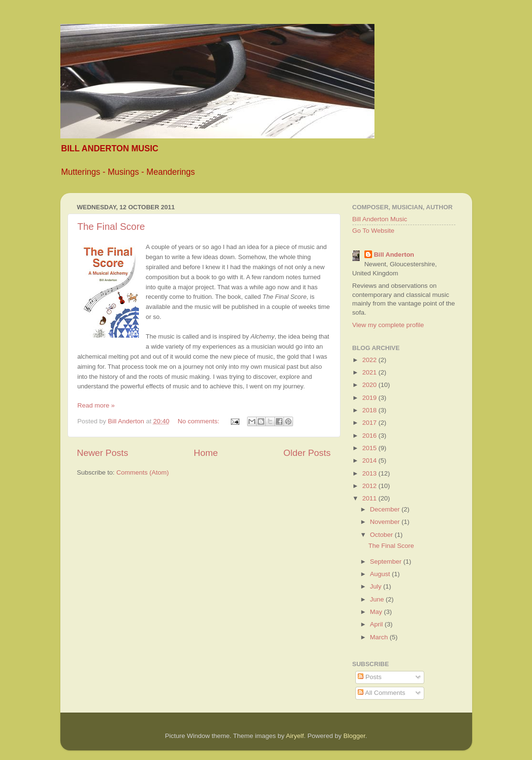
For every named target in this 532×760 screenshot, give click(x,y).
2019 (370, 398)
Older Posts (307, 453)
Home (206, 453)
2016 (370, 436)
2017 (370, 423)
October (383, 535)
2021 (370, 372)
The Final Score (111, 227)
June (378, 599)
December (386, 509)
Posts (370, 677)
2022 (370, 360)
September (387, 561)
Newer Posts (103, 453)
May (377, 612)
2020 (370, 385)
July (377, 586)
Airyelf (295, 736)
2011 (370, 498)
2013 (370, 473)
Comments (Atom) (143, 472)
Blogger (354, 736)
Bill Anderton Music (380, 219)
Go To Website (374, 231)
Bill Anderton (394, 255)
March (380, 637)
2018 (370, 410)
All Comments (381, 693)
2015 (370, 448)
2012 (370, 486)
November (386, 522)
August (381, 574)
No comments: (199, 421)
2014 (370, 460)
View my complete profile (388, 325)
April (378, 624)
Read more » (96, 405)
